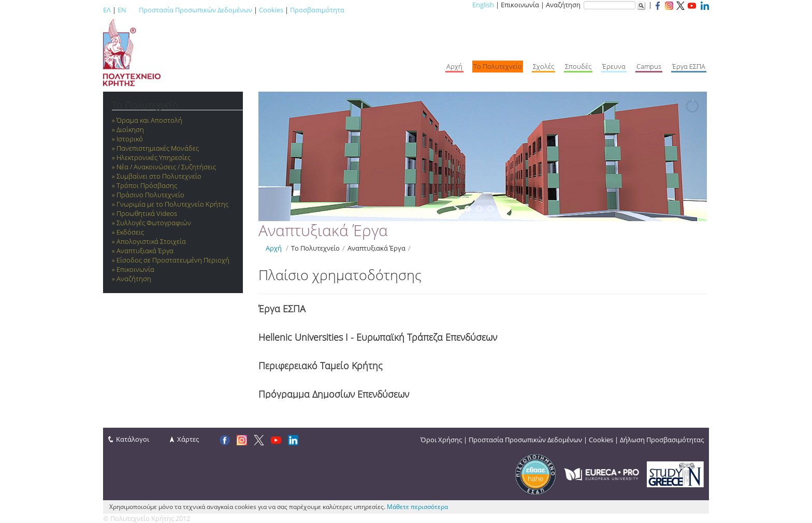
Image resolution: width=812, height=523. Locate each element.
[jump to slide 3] (490, 209)
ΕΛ (107, 10)
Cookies (271, 10)
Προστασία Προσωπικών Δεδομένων (195, 10)
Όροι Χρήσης (441, 440)
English (483, 5)
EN (122, 10)
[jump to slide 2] (479, 209)
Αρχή (274, 248)
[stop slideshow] (501, 209)
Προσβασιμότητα (317, 10)
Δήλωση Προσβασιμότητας (662, 440)
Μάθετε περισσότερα (417, 507)
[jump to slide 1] (468, 209)
